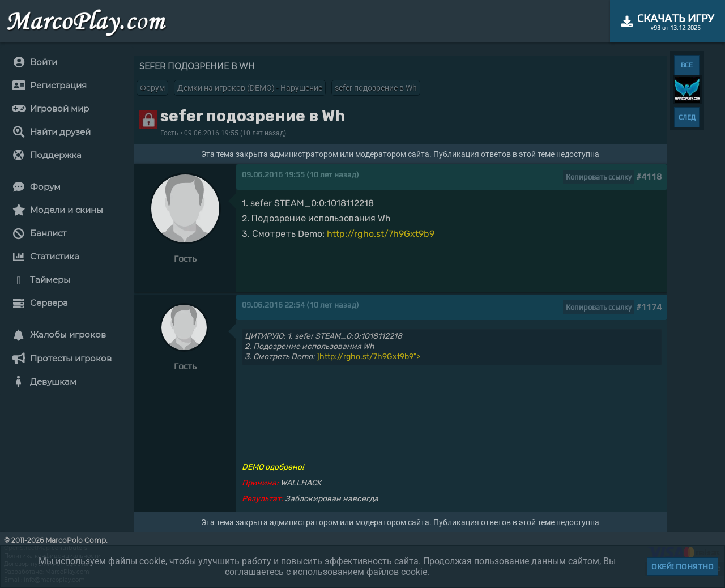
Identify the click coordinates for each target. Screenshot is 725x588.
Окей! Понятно (683, 566)
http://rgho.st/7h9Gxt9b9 (381, 234)
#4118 (649, 176)
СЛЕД (687, 117)
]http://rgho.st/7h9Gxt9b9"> (368, 357)
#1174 (649, 307)
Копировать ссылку (599, 177)
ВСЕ (687, 65)
